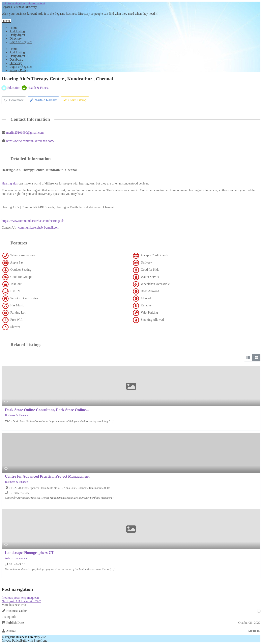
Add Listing (17, 31)
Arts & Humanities (16, 558)
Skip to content (35, 3)
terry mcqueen (20, 598)
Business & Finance (16, 415)
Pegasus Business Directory (19, 7)
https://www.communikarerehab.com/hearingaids (33, 221)
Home (13, 28)
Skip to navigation (13, 3)
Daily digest (17, 35)
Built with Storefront (33, 641)
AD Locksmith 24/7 (21, 601)
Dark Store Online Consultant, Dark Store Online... (47, 410)
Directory (16, 38)
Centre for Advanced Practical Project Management (47, 476)
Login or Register (21, 42)
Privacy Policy (19, 70)
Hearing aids (10, 183)
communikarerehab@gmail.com (39, 227)
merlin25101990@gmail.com (25, 133)
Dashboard (16, 59)
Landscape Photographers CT (29, 553)
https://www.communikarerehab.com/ (30, 141)
